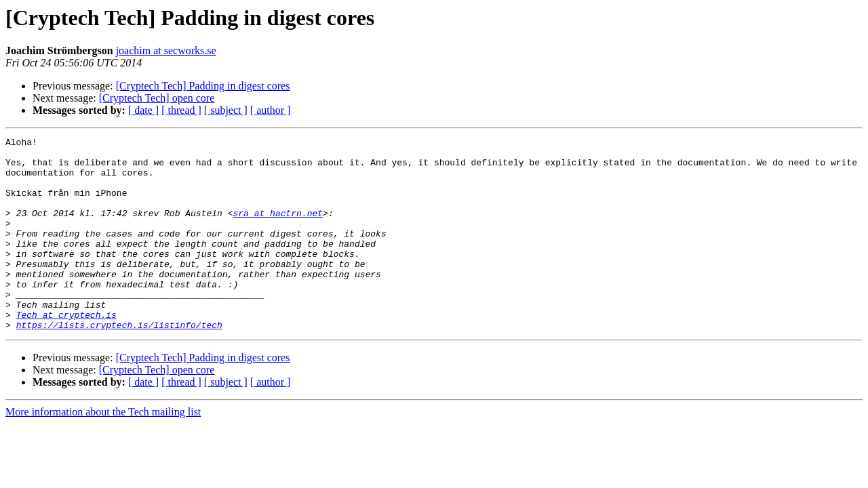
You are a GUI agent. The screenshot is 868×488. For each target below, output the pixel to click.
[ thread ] (181, 110)
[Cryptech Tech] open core (157, 98)
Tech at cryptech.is (66, 351)
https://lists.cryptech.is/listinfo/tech (119, 363)
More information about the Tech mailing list (103, 450)
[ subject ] (226, 110)
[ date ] (143, 110)
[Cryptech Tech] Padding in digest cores (203, 86)
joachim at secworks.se (166, 50)
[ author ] (271, 110)
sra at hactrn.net (278, 229)
